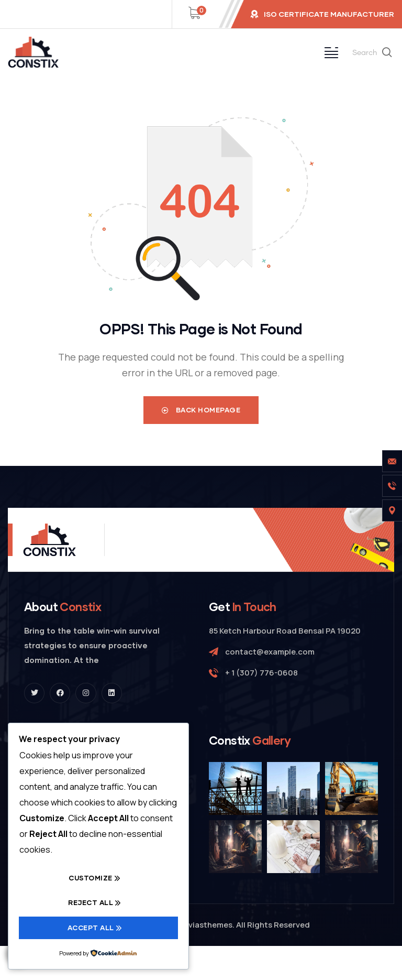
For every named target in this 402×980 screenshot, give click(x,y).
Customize (91, 878)
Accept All (91, 928)
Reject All (91, 903)
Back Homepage (201, 410)
